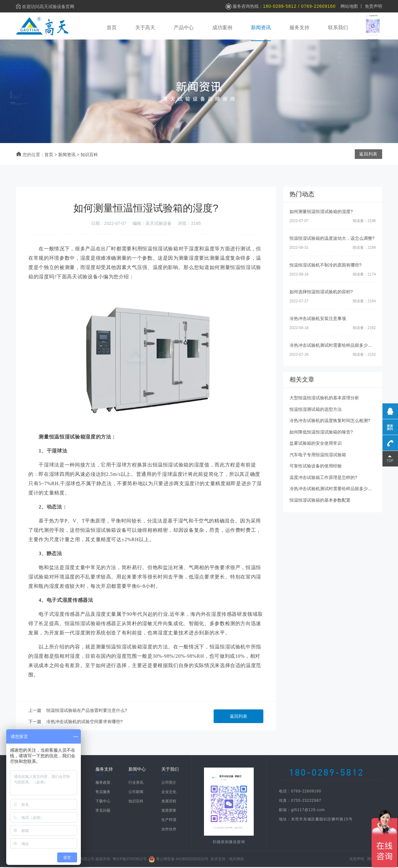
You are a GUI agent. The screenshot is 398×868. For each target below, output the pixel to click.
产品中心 (184, 27)
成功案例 (222, 27)
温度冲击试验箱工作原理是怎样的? (323, 478)
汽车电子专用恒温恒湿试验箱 (318, 456)
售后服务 (103, 793)
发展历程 (169, 802)
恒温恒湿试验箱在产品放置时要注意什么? (87, 711)
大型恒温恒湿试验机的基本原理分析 (324, 399)
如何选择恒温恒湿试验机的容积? (321, 293)
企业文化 (169, 793)
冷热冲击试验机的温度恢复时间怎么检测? (330, 421)
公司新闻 (136, 793)
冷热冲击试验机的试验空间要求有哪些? (85, 722)
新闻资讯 (261, 27)
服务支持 (299, 27)
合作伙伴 (169, 830)
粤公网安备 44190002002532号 (182, 860)
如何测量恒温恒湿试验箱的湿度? (321, 212)
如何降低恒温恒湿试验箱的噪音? (321, 433)
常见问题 (103, 811)
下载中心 (103, 802)
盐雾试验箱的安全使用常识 (316, 444)
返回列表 (238, 717)
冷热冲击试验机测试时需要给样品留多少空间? (334, 346)
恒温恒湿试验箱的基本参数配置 (320, 501)
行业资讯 (136, 783)
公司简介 (169, 783)
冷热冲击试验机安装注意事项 (318, 319)
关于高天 (145, 27)
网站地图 (349, 6)
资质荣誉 (169, 811)
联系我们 (338, 27)
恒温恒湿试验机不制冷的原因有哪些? (326, 266)
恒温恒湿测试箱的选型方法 (316, 410)
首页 (112, 27)
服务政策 (103, 783)
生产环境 (169, 821)
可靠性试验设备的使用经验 (316, 467)
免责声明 (373, 6)
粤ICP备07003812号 (130, 860)
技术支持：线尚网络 (227, 860)
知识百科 (89, 155)
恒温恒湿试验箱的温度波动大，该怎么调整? (332, 239)
